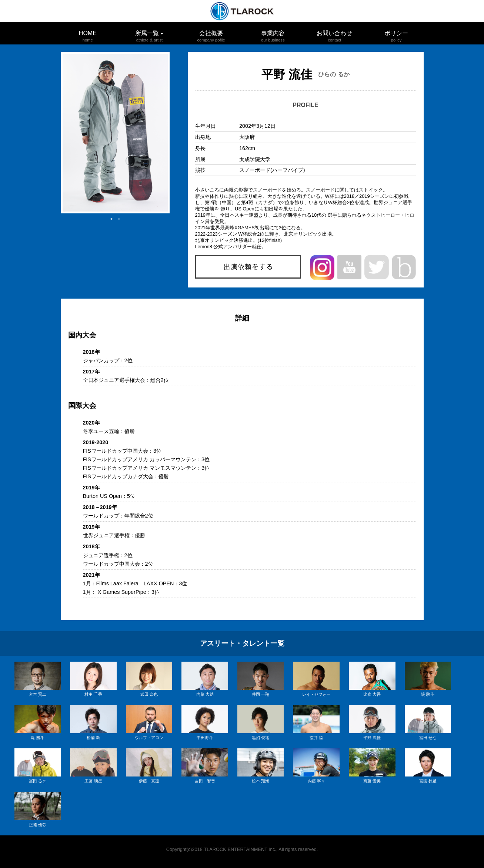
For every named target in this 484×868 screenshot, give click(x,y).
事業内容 (273, 33)
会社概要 (211, 33)
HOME (88, 33)
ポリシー (396, 33)
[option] (115, 133)
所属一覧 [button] (149, 35)
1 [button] (111, 219)
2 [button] (119, 219)
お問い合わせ (334, 33)
